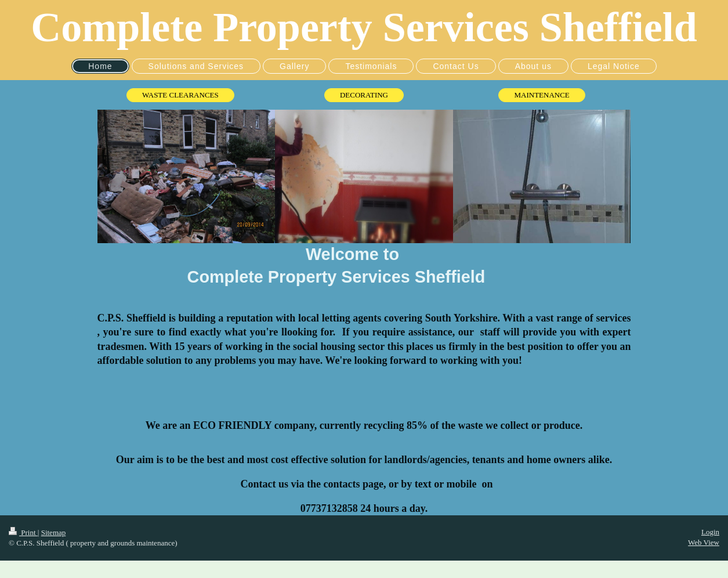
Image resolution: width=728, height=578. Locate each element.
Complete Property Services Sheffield (364, 27)
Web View (704, 542)
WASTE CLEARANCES (180, 95)
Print (23, 532)
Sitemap (54, 532)
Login (710, 532)
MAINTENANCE (542, 95)
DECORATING (364, 95)
